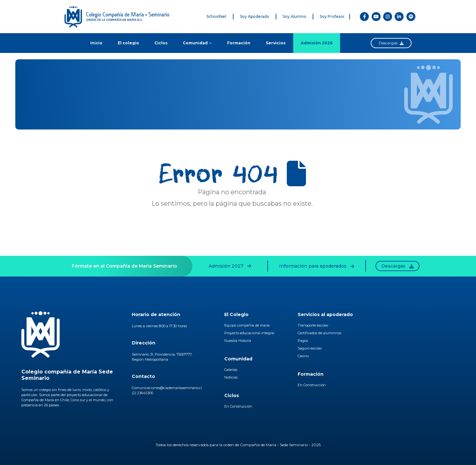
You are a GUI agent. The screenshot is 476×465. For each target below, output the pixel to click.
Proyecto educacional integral (249, 333)
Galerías (231, 370)
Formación (239, 43)
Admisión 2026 (317, 43)
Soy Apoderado (255, 16)
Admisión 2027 (230, 266)
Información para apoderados (317, 266)
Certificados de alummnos (320, 333)
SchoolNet (216, 16)
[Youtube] (376, 17)
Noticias (231, 377)
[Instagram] (388, 17)
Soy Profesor (332, 16)
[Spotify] (411, 17)
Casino (303, 356)
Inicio (96, 43)
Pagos (303, 341)
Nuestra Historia (238, 341)
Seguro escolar (310, 348)
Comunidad (195, 43)
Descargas (391, 43)
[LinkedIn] (399, 17)
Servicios (276, 43)
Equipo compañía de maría (247, 325)
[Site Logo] (121, 17)
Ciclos (161, 43)
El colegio (128, 43)
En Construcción (238, 406)
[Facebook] (364, 17)
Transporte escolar (313, 325)
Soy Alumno (294, 16)
